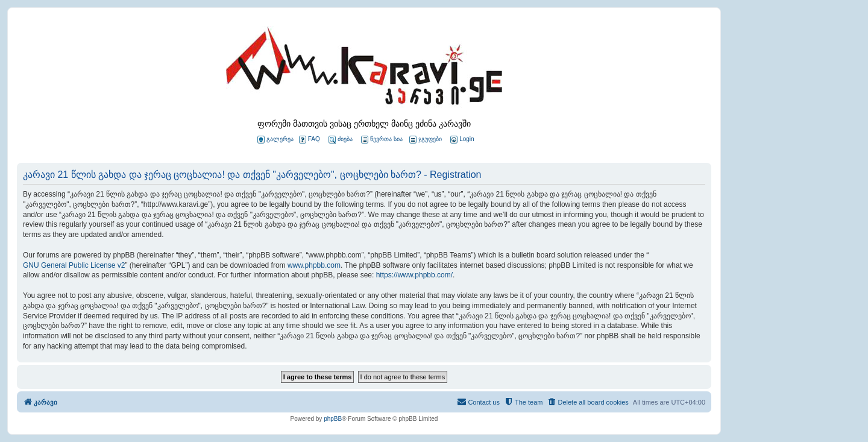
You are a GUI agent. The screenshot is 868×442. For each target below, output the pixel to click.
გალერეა (275, 140)
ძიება (341, 140)
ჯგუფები (426, 140)
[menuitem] (461, 140)
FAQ (310, 140)
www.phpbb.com (314, 265)
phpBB (333, 419)
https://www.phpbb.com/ (414, 275)
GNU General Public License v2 (74, 265)
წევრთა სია (382, 140)
